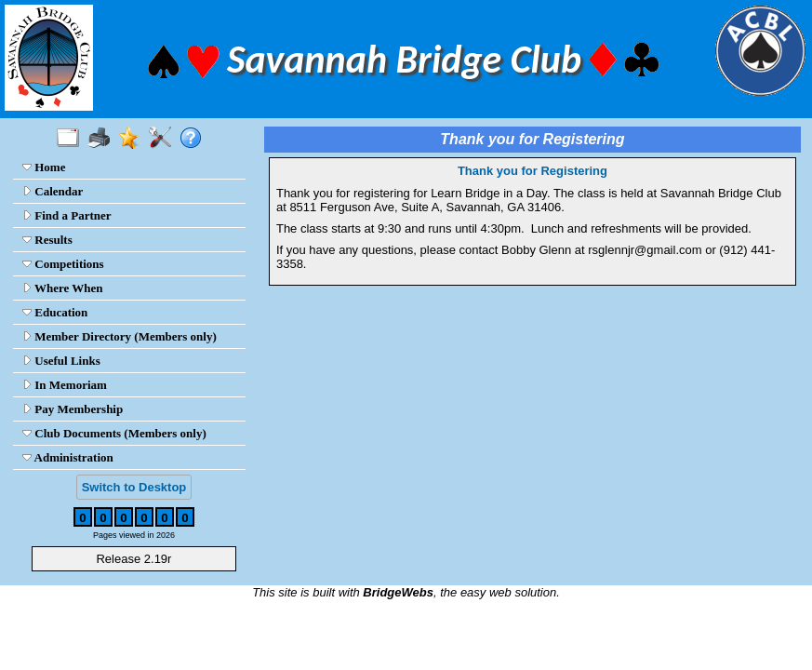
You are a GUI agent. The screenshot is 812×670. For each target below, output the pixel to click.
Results (47, 240)
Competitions (63, 264)
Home (44, 167)
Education (55, 312)
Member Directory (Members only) (120, 336)
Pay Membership (73, 409)
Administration (68, 457)
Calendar (53, 191)
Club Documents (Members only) (114, 433)
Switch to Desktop (134, 487)
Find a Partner (67, 215)
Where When (63, 288)
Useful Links (61, 361)
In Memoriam (65, 385)
